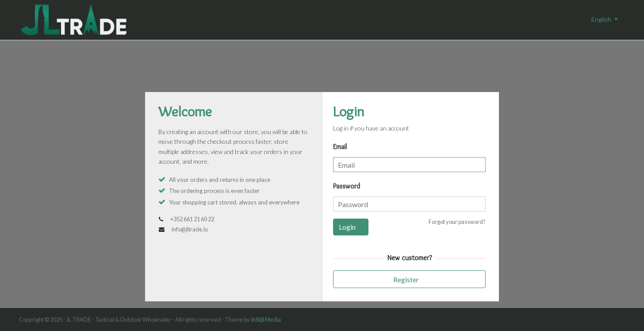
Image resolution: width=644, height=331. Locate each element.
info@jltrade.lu (190, 229)
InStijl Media (266, 319)
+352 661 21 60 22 (192, 219)
